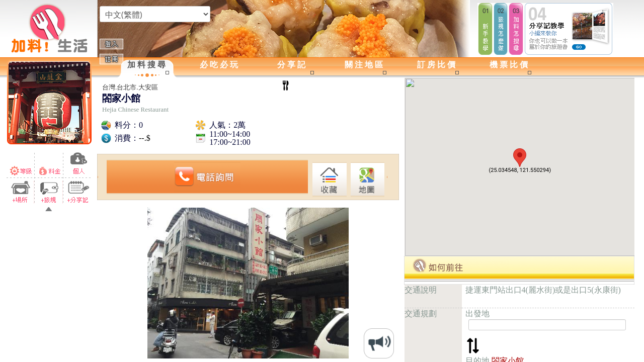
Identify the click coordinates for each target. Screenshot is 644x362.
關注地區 (365, 65)
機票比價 (510, 65)
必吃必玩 (220, 65)
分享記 (292, 65)
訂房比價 (437, 65)
